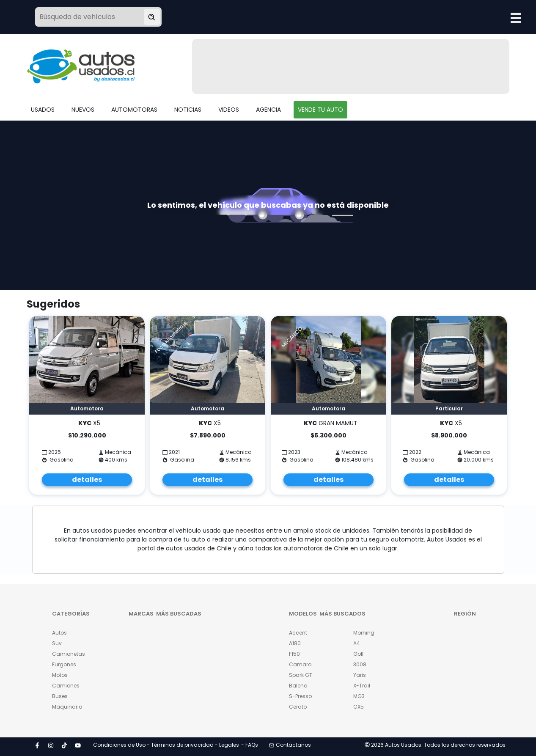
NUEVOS (83, 110)
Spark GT (301, 675)
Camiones (66, 686)
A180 (295, 643)
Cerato (298, 707)
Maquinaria (67, 707)
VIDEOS (229, 110)
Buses (60, 696)
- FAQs (250, 745)
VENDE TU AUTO (320, 110)
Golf (359, 654)
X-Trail (362, 686)
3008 (360, 664)
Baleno (298, 686)
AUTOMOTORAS (134, 110)
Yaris (360, 675)
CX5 (359, 707)
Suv (57, 643)
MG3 (359, 696)
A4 (357, 643)
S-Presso (300, 696)
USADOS (43, 110)
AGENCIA (268, 110)
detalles (87, 480)
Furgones (64, 664)
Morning (364, 633)
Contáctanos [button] (290, 745)
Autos (59, 633)
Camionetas (69, 654)
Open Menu (516, 18)
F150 (294, 654)
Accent (298, 633)
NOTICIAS (188, 110)
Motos (60, 675)
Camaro (300, 664)
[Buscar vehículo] (152, 17)
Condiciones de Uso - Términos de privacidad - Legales (166, 745)
